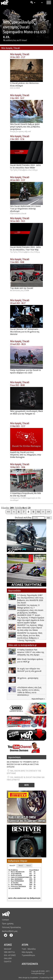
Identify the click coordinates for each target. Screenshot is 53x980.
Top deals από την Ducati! (22, 288)
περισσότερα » (38, 699)
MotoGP (12, 866)
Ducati (26, 54)
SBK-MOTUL (9, 952)
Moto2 (21, 866)
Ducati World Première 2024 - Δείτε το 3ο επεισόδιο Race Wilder (25, 166)
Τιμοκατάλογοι (28, 955)
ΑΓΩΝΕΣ (8, 945)
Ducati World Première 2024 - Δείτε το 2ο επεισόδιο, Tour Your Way (25, 248)
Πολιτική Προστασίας (12, 927)
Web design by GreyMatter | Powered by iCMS (36, 978)
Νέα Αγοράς (16, 54)
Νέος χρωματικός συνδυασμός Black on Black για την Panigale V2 (26, 412)
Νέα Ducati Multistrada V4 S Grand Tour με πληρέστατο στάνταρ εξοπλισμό (25, 209)
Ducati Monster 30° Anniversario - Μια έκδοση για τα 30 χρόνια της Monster (25, 332)
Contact (5, 920)
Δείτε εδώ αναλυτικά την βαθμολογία (24, 898)
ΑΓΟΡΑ (25, 945)
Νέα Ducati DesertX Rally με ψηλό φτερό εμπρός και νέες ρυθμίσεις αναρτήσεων (25, 127)
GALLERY (8, 958)
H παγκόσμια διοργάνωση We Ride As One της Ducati (26, 494)
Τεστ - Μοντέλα (29, 949)
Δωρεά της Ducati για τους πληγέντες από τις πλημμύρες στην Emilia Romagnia (26, 455)
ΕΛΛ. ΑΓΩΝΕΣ (10, 955)
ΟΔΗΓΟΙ (8, 961)
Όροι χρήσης (8, 923)
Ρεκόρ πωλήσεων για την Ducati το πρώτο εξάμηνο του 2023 (26, 371)
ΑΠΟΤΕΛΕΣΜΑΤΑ (30, 964)
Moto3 (29, 866)
